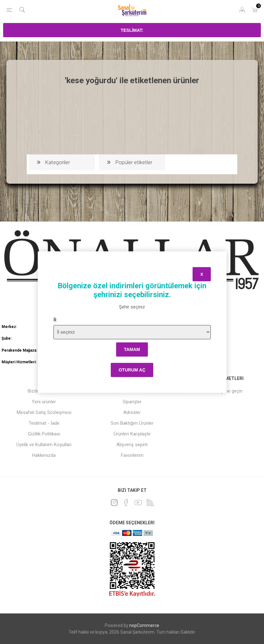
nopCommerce (144, 625)
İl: (55, 319)
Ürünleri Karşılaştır (132, 434)
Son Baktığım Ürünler (132, 423)
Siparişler (132, 402)
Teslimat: (132, 30)
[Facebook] (126, 503)
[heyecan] (114, 503)
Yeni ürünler (44, 402)
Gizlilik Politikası (44, 434)
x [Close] (202, 274)
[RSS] (150, 503)
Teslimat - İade (44, 423)
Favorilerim (132, 455)
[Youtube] (138, 503)
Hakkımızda (44, 455)
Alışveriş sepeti (132, 445)
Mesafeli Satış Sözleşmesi (44, 412)
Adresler (132, 412)
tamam (132, 349)
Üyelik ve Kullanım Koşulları (44, 445)
